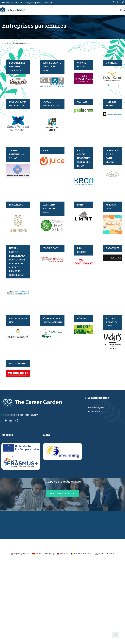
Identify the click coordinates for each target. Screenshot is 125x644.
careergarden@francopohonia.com (20, 415)
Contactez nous (96, 411)
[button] (121, 10)
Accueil (5, 43)
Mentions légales (96, 407)
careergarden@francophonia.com (36, 2)
